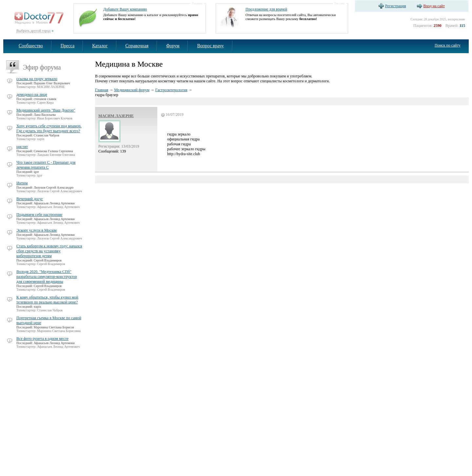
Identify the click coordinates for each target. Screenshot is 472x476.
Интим (22, 183)
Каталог (100, 46)
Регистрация (396, 6)
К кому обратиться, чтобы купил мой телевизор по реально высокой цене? (47, 300)
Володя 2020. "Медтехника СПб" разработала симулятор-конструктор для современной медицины (47, 277)
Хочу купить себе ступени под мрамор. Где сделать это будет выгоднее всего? (49, 128)
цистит (22, 147)
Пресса (68, 46)
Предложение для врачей (266, 9)
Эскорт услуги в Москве (37, 230)
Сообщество (31, 46)
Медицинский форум (132, 90)
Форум (173, 46)
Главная (102, 90)
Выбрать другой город (33, 31)
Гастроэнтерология (171, 90)
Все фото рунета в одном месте (42, 339)
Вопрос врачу (210, 46)
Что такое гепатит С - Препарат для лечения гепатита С (46, 165)
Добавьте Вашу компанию (125, 9)
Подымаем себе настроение (39, 215)
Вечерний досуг (30, 199)
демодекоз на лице (32, 94)
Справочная (137, 46)
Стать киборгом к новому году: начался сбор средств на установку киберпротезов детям (49, 251)
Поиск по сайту (448, 45)
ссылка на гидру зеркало (37, 79)
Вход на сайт (434, 6)
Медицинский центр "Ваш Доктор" (46, 110)
